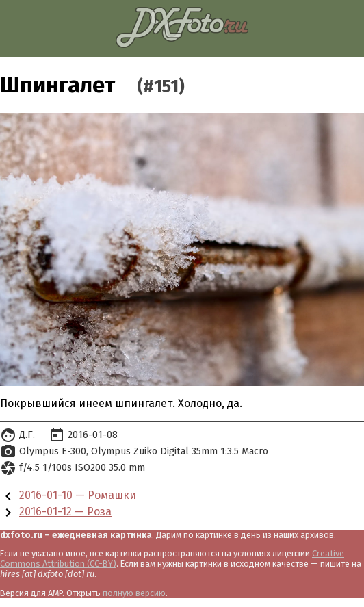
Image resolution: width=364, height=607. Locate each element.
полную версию (134, 593)
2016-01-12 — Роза (65, 512)
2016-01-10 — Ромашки (78, 495)
